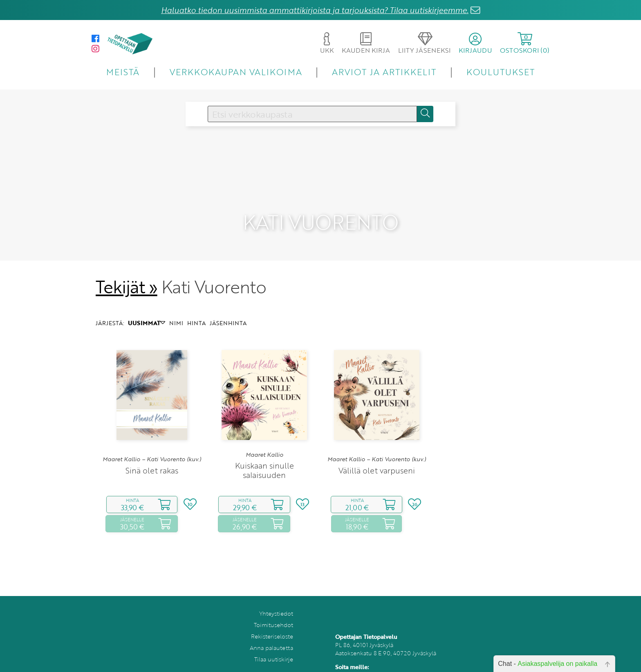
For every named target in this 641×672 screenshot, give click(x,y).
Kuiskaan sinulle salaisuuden (264, 459)
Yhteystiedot (276, 602)
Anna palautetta (271, 637)
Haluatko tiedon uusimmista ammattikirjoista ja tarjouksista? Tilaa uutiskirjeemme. (315, 10)
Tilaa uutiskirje (274, 648)
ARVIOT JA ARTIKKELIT (384, 72)
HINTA (196, 312)
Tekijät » (127, 276)
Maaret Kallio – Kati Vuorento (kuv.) (152, 448)
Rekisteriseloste (272, 625)
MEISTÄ (123, 72)
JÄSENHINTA (228, 312)
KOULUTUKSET (501, 72)
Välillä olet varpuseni (377, 459)
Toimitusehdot (273, 614)
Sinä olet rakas (152, 459)
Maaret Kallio (264, 444)
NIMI (176, 312)
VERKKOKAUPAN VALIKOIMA (236, 72)
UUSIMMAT (147, 312)
